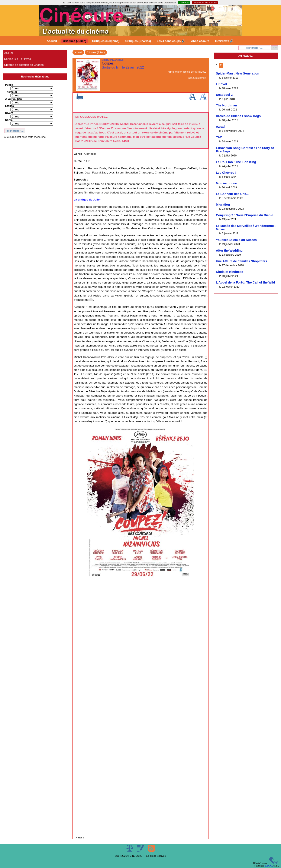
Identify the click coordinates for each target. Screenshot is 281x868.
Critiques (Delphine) (106, 41)
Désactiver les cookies (205, 3)
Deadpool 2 (224, 95)
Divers (9, 113)
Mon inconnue (227, 183)
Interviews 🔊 (224, 41)
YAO (219, 137)
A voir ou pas (13, 99)
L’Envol (222, 84)
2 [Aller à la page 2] (221, 65)
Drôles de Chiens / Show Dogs (238, 116)
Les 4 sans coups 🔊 (171, 41)
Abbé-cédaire (200, 41)
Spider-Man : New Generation (238, 73)
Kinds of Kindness (230, 272)
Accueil (52, 41)
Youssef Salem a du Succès (236, 240)
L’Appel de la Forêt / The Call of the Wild (246, 282)
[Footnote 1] (91, 300)
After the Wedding (229, 251)
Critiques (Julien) (75, 41)
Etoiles (9, 106)
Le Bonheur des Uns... (232, 194)
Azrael (221, 127)
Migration (223, 205)
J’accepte (184, 3)
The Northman (227, 105)
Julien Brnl (198, 78)
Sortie (9, 120)
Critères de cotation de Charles (24, 65)
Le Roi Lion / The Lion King (236, 162)
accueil (78, 52)
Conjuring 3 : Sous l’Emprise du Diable (245, 215)
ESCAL (269, 866)
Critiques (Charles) (138, 41)
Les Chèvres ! (226, 173)
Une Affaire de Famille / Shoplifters (242, 261)
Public (9, 85)
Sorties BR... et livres (17, 59)
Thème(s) (11, 92)
